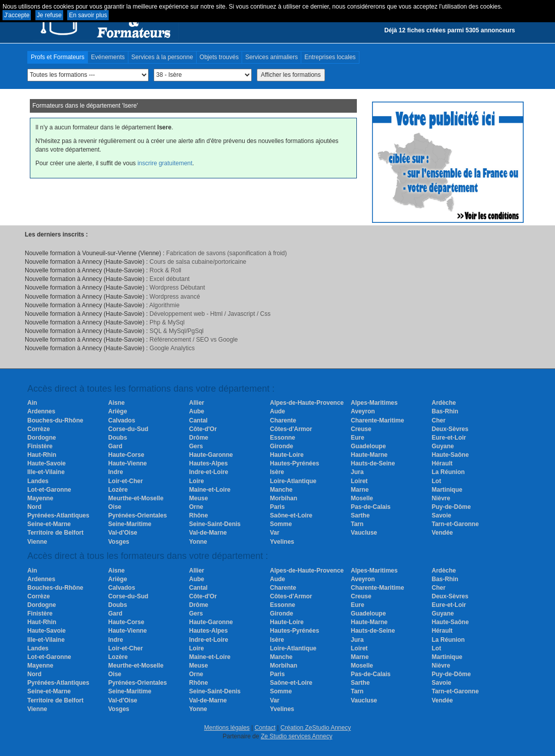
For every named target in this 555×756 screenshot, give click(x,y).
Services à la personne (162, 57)
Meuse (198, 498)
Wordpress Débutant (177, 288)
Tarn (357, 524)
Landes (38, 481)
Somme (281, 524)
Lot (436, 481)
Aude (277, 411)
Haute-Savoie (47, 463)
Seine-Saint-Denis (215, 524)
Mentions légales (227, 728)
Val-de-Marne (208, 533)
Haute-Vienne (127, 463)
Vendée (442, 533)
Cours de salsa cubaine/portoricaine (198, 262)
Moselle (362, 498)
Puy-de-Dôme (451, 507)
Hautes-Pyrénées (294, 463)
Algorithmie (164, 305)
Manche (281, 490)
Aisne (117, 403)
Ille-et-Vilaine (46, 472)
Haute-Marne (369, 455)
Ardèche (444, 403)
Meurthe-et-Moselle (136, 498)
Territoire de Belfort (55, 533)
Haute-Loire (287, 455)
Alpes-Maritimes (374, 403)
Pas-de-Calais (371, 507)
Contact (265, 728)
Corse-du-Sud (128, 429)
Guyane (443, 446)
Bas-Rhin (445, 411)
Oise (115, 507)
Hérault (442, 463)
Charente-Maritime (377, 420)
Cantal (198, 420)
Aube (197, 411)
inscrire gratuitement (165, 163)
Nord (34, 507)
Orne (196, 507)
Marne (360, 490)
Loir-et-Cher (126, 481)
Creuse (361, 429)
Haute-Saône (450, 455)
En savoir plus (88, 15)
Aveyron (363, 411)
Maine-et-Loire (210, 490)
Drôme (199, 438)
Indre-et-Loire (209, 472)
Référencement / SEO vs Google (194, 340)
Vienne (37, 542)
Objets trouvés (219, 57)
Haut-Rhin (42, 455)
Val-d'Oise (123, 533)
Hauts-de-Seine (373, 463)
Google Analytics (172, 348)
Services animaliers (271, 57)
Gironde (282, 446)
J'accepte (17, 15)
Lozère (118, 490)
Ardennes (41, 411)
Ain (32, 403)
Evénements (108, 57)
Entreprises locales (330, 57)
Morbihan (284, 498)
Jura (357, 472)
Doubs (118, 438)
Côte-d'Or (203, 429)
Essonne (283, 438)
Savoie (442, 515)
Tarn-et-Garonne (455, 524)
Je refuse (49, 15)
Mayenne (40, 498)
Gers (196, 446)
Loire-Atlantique (293, 481)
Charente (283, 420)
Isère (277, 472)
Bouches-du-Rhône (55, 420)
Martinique (447, 490)
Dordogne (42, 438)
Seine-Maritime (130, 524)
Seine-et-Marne (49, 524)
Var (275, 533)
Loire (196, 481)
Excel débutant (170, 279)
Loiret (359, 481)
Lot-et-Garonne (49, 490)
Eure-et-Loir (449, 438)
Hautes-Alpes (209, 463)
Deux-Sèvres (450, 429)
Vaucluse (364, 533)
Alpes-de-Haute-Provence (307, 403)
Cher (438, 420)
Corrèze (39, 429)
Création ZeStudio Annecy (316, 728)
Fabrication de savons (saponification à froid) (227, 253)
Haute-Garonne (211, 455)
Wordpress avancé (175, 297)
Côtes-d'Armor (291, 429)
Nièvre (441, 498)
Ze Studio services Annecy (296, 736)
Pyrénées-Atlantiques (58, 515)
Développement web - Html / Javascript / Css (210, 314)
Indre (115, 472)
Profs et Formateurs (58, 57)
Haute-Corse (126, 455)
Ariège (118, 411)
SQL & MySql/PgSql (177, 331)
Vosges (119, 542)
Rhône (198, 515)
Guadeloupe (368, 446)
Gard (115, 446)
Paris (277, 507)
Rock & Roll (166, 270)
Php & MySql (167, 322)
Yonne (198, 542)
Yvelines (282, 542)
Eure (358, 438)
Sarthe (360, 515)
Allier (197, 403)
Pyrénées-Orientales (137, 515)
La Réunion (448, 472)
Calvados (122, 420)
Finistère (40, 446)
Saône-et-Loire (291, 515)
